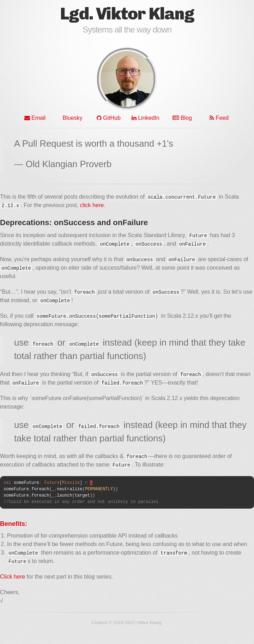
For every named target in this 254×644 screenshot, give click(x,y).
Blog (182, 118)
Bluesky (72, 118)
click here (92, 205)
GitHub (109, 118)
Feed (219, 118)
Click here (13, 577)
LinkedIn (146, 118)
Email (35, 118)
